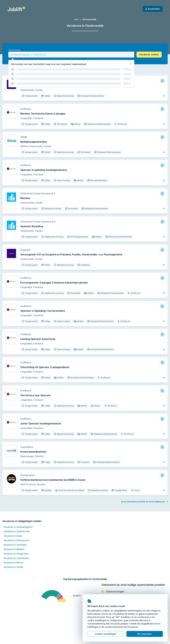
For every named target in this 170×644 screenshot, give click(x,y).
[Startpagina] (16, 9)
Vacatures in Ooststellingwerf (18, 527)
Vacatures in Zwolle (13, 567)
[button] (149, 55)
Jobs (76, 19)
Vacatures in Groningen (15, 545)
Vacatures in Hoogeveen (16, 554)
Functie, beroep (14, 50)
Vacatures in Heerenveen (16, 540)
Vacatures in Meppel (14, 549)
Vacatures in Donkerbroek (17, 531)
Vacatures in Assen (13, 536)
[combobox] (71, 55)
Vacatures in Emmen (13, 563)
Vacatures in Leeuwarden (16, 558)
